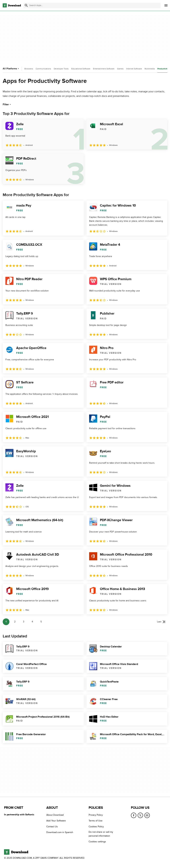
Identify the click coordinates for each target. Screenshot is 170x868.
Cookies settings (97, 842)
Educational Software (81, 69)
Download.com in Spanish (60, 832)
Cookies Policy (96, 827)
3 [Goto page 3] (24, 622)
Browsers (29, 69)
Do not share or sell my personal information (101, 834)
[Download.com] (12, 5)
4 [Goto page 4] (32, 622)
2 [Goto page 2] (15, 622)
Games (120, 69)
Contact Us (52, 827)
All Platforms (11, 69)
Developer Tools (61, 69)
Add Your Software (56, 821)
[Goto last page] (161, 622)
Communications (43, 69)
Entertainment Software (104, 69)
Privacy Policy (96, 815)
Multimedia (150, 69)
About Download (55, 815)
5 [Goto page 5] (41, 622)
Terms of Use (96, 821)
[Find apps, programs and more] (92, 5)
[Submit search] (26, 5)
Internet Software (134, 69)
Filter (7, 104)
